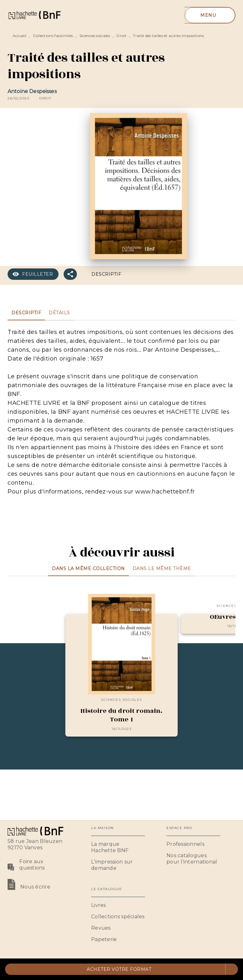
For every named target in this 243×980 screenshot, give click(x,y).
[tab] (26, 313)
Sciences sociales (95, 36)
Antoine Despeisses (32, 91)
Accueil (19, 36)
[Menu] (210, 15)
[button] (45, 98)
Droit (121, 36)
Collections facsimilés (53, 36)
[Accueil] (34, 15)
